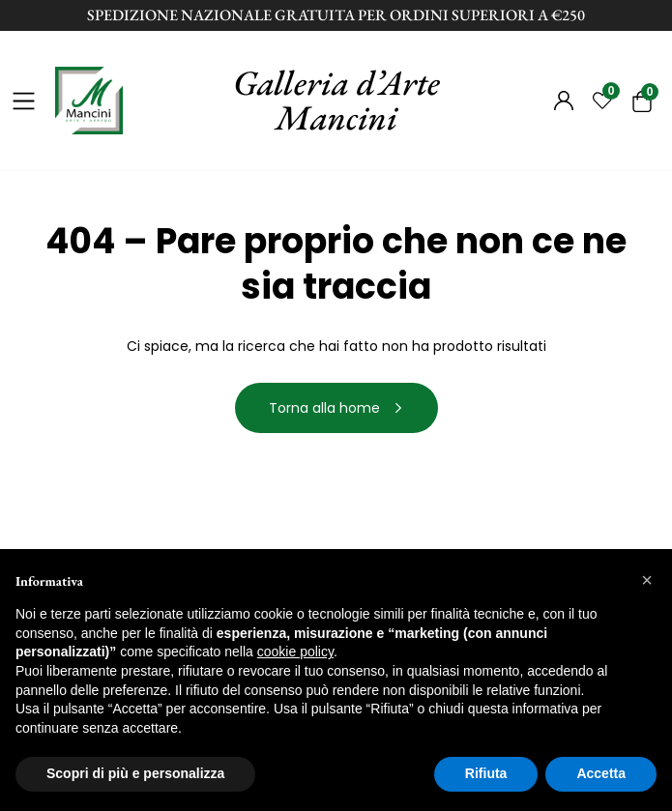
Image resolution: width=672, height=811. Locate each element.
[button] (647, 580)
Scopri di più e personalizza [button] (135, 773)
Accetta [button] (601, 773)
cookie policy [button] (295, 652)
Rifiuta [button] (486, 773)
